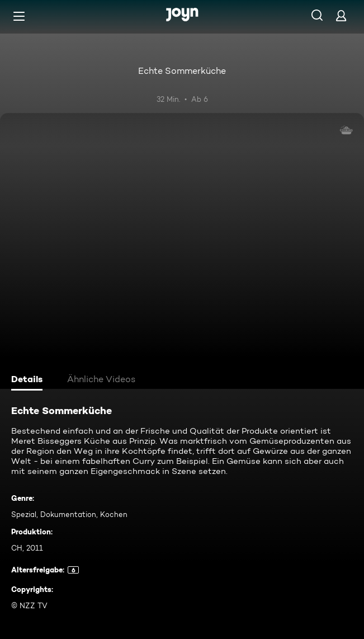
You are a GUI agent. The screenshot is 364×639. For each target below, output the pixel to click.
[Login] (341, 15)
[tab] (29, 380)
